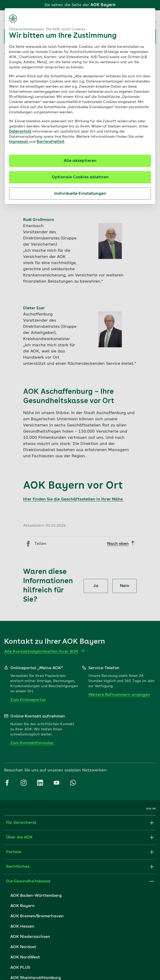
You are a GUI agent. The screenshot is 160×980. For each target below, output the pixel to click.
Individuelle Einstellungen (80, 194)
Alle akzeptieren (80, 161)
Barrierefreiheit (50, 142)
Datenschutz (20, 132)
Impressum (19, 142)
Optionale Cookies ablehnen (80, 177)
